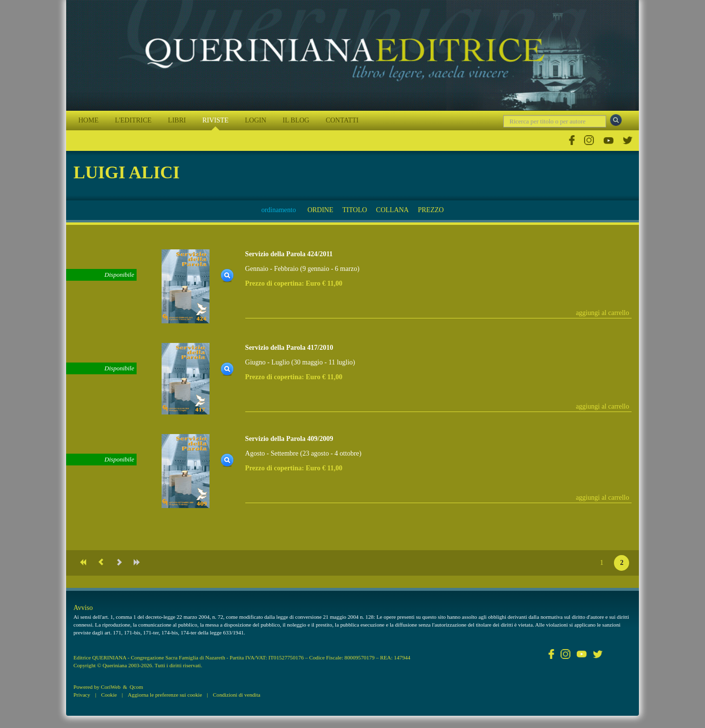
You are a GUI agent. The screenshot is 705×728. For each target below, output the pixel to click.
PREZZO (431, 210)
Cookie (109, 695)
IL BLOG (296, 120)
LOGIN (256, 120)
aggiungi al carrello (602, 313)
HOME (88, 120)
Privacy (82, 695)
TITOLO (354, 210)
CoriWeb (111, 687)
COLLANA (392, 210)
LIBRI (177, 120)
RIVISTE (215, 120)
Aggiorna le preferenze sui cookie (165, 695)
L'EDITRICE (133, 120)
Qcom (136, 687)
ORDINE (320, 210)
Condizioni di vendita (237, 695)
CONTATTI (342, 120)
